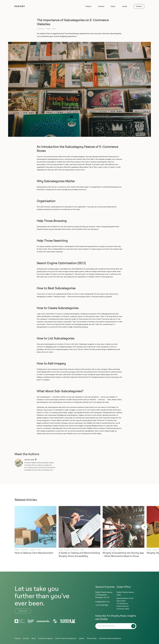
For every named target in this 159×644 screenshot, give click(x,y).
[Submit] (133, 626)
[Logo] (20, 7)
